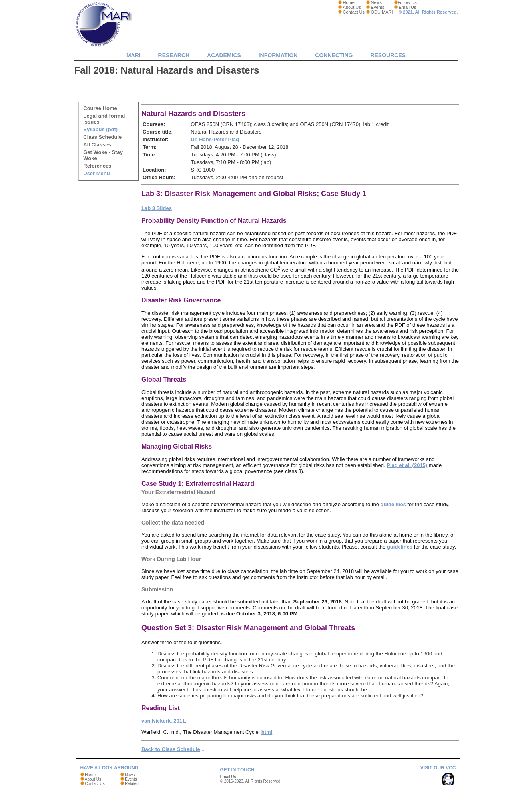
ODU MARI (382, 12)
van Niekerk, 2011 (163, 721)
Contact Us (354, 12)
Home (349, 2)
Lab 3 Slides (157, 208)
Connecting (334, 55)
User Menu (96, 173)
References (97, 166)
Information (278, 55)
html (267, 732)
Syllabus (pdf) (100, 129)
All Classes (97, 145)
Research (174, 55)
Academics (224, 55)
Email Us (408, 7)
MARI (133, 55)
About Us (352, 7)
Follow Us (407, 2)
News (377, 2)
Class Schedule (102, 137)
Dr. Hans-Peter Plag (215, 139)
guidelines (393, 504)
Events (378, 7)
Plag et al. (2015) (407, 465)
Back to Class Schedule (171, 749)
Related (132, 784)
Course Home (100, 108)
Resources (388, 55)
